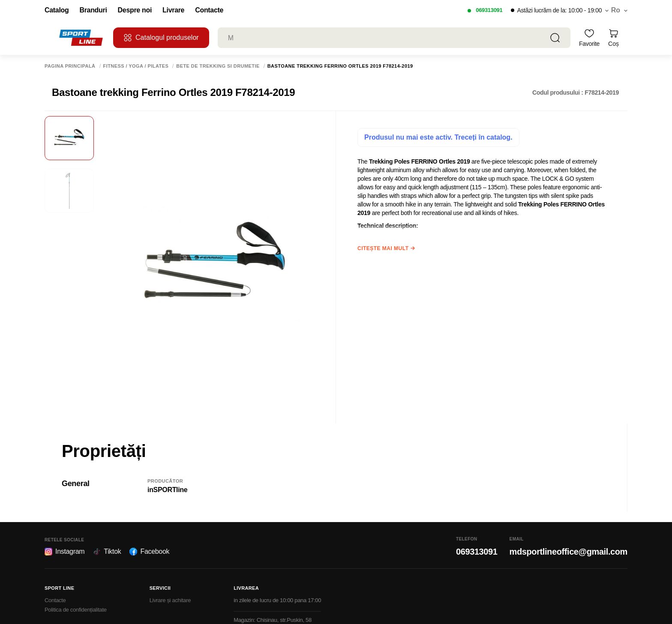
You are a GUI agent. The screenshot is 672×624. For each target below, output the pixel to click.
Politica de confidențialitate (76, 610)
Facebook (149, 552)
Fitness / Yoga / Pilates (136, 66)
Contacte (209, 10)
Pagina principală (70, 66)
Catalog (57, 10)
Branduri (93, 10)
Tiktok (107, 552)
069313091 (489, 10)
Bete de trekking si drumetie (218, 66)
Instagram (64, 552)
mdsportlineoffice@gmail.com (568, 552)
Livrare (173, 10)
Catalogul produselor (161, 38)
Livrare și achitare (170, 600)
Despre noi (135, 10)
